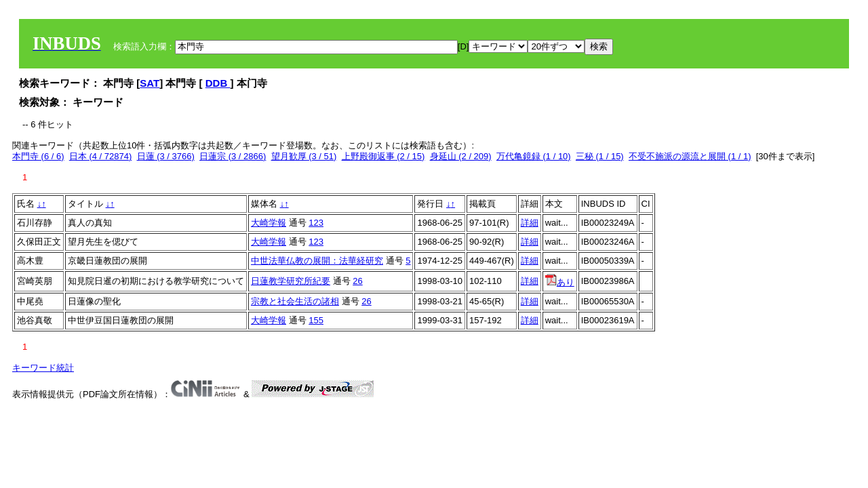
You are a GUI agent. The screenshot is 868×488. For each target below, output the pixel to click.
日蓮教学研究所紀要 (291, 281)
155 (316, 320)
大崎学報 (269, 223)
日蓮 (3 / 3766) (166, 156)
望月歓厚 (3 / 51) (304, 156)
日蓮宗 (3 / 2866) (233, 156)
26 (357, 281)
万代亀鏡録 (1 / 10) (534, 156)
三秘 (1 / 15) (600, 156)
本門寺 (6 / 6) (38, 156)
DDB (218, 83)
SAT (150, 83)
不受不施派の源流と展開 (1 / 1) (690, 156)
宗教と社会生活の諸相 (295, 301)
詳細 (530, 223)
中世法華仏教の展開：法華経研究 (317, 261)
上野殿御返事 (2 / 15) (383, 156)
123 (316, 223)
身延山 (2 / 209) (461, 156)
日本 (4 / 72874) (101, 156)
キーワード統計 (43, 368)
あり (560, 282)
